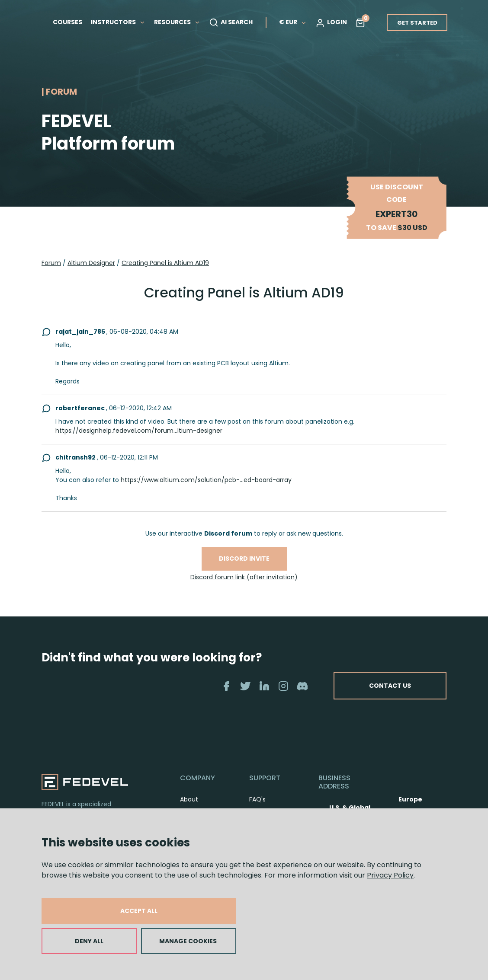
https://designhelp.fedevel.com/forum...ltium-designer (139, 431)
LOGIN (331, 22)
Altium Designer (91, 263)
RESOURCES (177, 22)
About (189, 799)
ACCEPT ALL (139, 911)
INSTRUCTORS (118, 22)
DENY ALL (89, 941)
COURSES (67, 22)
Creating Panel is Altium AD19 (165, 263)
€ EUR (293, 22)
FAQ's (257, 799)
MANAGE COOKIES (188, 941)
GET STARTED (417, 23)
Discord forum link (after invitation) (244, 577)
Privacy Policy (390, 875)
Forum (51, 263)
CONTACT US (390, 686)
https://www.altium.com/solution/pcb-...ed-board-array (206, 480)
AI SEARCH (231, 22)
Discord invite (244, 559)
